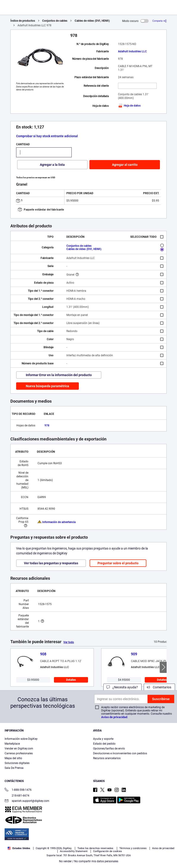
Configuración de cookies (108, 851)
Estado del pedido (104, 744)
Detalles (71, 680)
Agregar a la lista (52, 165)
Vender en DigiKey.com (19, 749)
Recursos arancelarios (107, 758)
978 (47, 425)
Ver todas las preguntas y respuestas (51, 563)
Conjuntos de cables (55, 21)
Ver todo (69, 642)
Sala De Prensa (14, 768)
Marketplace (12, 744)
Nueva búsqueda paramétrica (47, 386)
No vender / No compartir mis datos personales (89, 861)
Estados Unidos (19, 848)
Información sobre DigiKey (21, 739)
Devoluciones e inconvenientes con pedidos (120, 753)
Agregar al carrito (125, 165)
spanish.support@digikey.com (27, 801)
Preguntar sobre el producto (118, 563)
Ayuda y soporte (103, 739)
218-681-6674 (17, 796)
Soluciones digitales (17, 763)
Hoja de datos (129, 106)
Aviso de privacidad (114, 717)
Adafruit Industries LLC (132, 51)
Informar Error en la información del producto (59, 375)
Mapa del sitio (13, 758)
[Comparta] (159, 21)
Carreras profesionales (19, 753)
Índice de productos (23, 21)
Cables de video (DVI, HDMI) (92, 21)
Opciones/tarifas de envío (109, 749)
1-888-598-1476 (18, 790)
